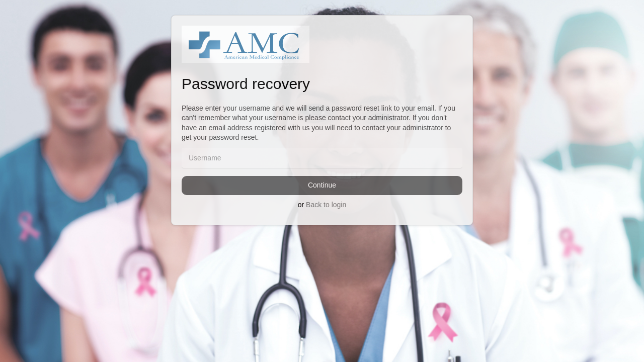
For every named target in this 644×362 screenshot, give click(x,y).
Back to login (326, 205)
